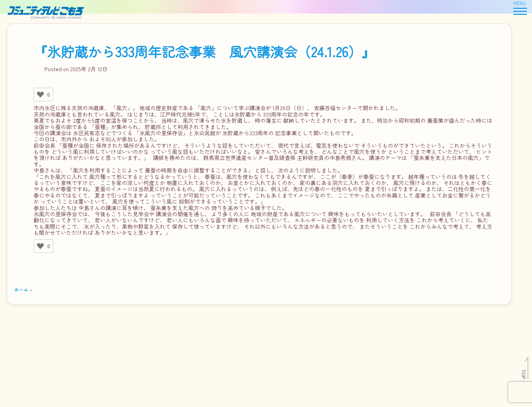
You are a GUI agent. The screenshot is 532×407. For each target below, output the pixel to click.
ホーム (21, 290)
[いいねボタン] (40, 95)
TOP (524, 374)
